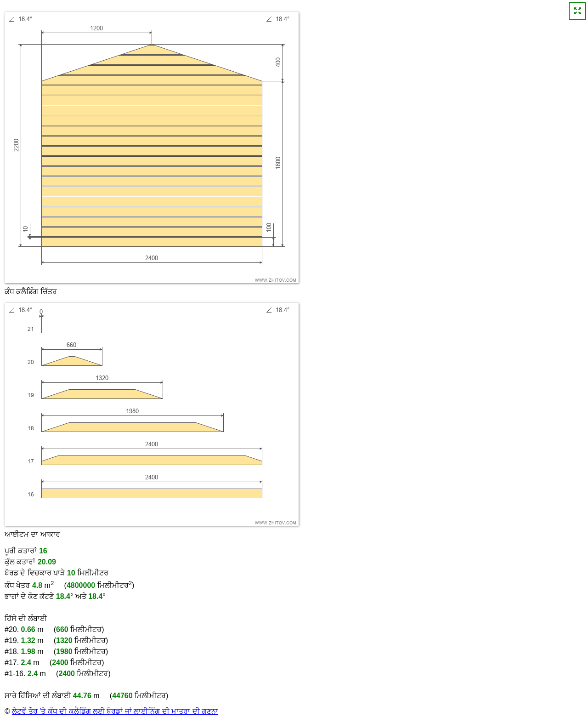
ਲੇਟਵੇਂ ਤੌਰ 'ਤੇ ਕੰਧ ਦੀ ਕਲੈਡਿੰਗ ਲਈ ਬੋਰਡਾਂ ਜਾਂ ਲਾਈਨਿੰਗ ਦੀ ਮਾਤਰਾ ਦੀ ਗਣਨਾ (115, 711)
